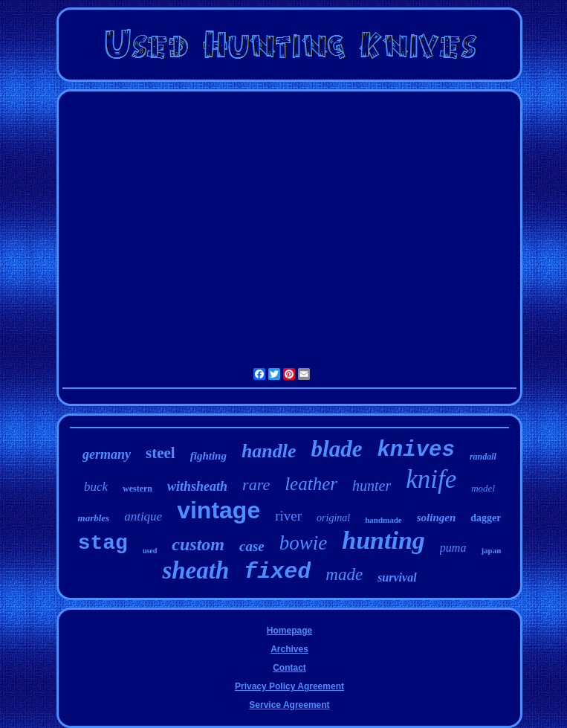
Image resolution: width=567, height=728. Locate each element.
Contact (289, 668)
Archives (289, 649)
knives (415, 450)
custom (198, 544)
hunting (383, 540)
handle (269, 451)
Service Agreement (289, 705)
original (333, 518)
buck (96, 487)
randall (483, 457)
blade (337, 449)
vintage (218, 510)
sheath (195, 570)
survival (397, 577)
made (344, 574)
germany (107, 454)
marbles (94, 518)
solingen (437, 518)
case (252, 546)
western (137, 489)
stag (103, 543)
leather (311, 484)
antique (143, 516)
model (483, 488)
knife (431, 479)
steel (161, 453)
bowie (304, 543)
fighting (208, 456)
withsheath (197, 486)
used (150, 551)
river (288, 516)
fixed (277, 572)
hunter (372, 486)
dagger (486, 518)
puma (453, 548)
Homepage (289, 631)
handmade (383, 520)
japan (491, 550)
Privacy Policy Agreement (289, 686)
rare (256, 484)
